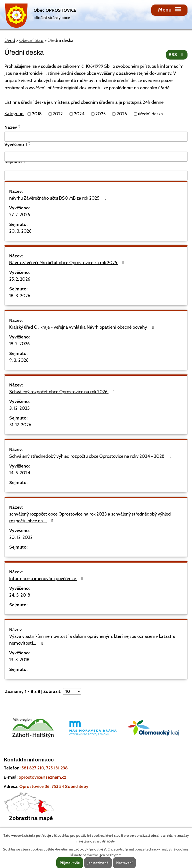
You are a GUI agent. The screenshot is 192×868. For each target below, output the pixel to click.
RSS (177, 55)
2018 (37, 114)
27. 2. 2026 (20, 215)
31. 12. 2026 (20, 425)
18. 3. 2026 (20, 296)
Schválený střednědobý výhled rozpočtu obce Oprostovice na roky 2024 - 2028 (91, 456)
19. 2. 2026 (19, 344)
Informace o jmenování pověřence (47, 579)
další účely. (107, 841)
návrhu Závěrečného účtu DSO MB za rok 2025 (59, 198)
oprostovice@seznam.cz (42, 777)
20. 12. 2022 (21, 537)
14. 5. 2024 (20, 473)
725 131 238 (57, 768)
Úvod (10, 41)
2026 (122, 114)
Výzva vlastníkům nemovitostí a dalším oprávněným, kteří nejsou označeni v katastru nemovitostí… (92, 640)
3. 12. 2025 (19, 408)
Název (11, 127)
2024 (79, 114)
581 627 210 (33, 768)
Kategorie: (14, 114)
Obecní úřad (31, 41)
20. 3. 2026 (20, 231)
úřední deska (150, 114)
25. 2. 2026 (20, 279)
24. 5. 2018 (20, 595)
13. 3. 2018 (19, 660)
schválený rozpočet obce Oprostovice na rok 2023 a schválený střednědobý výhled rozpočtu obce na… (90, 517)
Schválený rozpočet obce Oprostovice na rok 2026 (63, 392)
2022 (58, 114)
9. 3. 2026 (19, 360)
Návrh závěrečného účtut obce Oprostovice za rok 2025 (68, 263)
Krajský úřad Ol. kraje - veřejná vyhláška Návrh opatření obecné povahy (83, 327)
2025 (100, 114)
